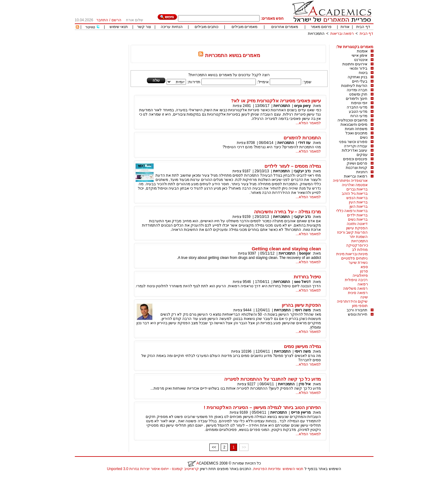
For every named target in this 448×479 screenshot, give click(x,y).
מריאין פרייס (301, 412)
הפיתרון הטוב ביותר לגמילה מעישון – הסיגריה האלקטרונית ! (262, 407)
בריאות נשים (358, 219)
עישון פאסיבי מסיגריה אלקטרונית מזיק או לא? (276, 101)
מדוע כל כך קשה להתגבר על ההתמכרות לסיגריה (272, 379)
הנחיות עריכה (172, 27)
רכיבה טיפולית (356, 280)
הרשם (116, 20)
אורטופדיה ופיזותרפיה (350, 181)
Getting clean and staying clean (286, 249)
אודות (345, 27)
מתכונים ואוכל (356, 133)
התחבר (102, 20)
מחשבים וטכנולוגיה (352, 120)
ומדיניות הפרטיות (267, 469)
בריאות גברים (357, 189)
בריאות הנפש (357, 198)
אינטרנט (361, 60)
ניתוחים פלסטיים (354, 258)
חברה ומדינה (357, 90)
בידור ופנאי (359, 68)
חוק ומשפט (358, 94)
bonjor (305, 253)
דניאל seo (302, 282)
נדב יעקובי (302, 171)
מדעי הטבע (358, 112)
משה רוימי (303, 310)
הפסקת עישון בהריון (301, 305)
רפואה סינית (358, 293)
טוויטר (90, 27)
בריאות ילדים (357, 215)
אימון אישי (359, 55)
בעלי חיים (360, 81)
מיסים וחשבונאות (354, 125)
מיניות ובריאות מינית (352, 254)
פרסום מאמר (321, 27)
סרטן (364, 271)
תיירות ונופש (358, 314)
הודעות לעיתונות (354, 86)
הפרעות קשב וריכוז (353, 232)
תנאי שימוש (119, 27)
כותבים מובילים (206, 27)
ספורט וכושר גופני (353, 142)
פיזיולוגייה (360, 276)
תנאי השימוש (293, 469)
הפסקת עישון (357, 228)
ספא (364, 267)
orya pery (302, 106)
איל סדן (305, 384)
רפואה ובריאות (342, 34)
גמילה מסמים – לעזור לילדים (293, 166)
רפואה (363, 284)
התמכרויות (316, 34)
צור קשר (144, 27)
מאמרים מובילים (244, 27)
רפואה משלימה (355, 289)
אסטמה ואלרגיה (355, 185)
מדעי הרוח (359, 116)
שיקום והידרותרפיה (352, 301)
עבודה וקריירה (356, 146)
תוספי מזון (360, 306)
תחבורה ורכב (357, 310)
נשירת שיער (358, 263)
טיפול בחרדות (307, 277)
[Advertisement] (261, 42)
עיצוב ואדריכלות (355, 150)
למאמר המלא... (308, 123)
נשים (364, 137)
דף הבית (363, 27)
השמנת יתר (359, 237)
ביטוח (363, 73)
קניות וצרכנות (357, 168)
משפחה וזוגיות (356, 129)
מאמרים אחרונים (285, 27)
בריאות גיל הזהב (355, 194)
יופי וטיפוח (359, 103)
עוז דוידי (304, 143)
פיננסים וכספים (355, 159)
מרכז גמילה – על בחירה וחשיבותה (287, 212)
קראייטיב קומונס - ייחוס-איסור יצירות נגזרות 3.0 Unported (153, 469)
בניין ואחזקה (357, 77)
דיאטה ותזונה (357, 224)
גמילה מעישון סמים (302, 346)
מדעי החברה (357, 107)
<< (214, 447)
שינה (364, 297)
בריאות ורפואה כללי (352, 211)
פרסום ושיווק (357, 163)
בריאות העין (358, 202)
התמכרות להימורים (302, 138)
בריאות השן (359, 207)
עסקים (362, 155)
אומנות (362, 51)
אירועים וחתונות (355, 64)
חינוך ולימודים (357, 99)
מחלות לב (360, 250)
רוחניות (362, 172)
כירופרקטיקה (357, 245)
